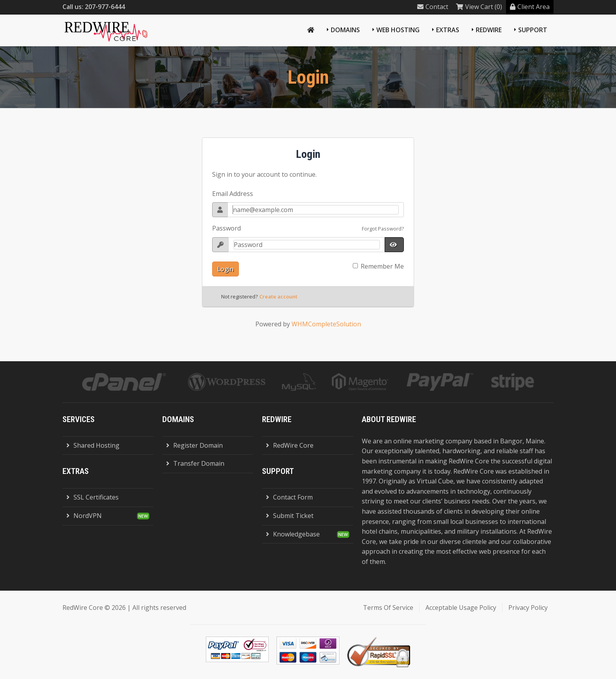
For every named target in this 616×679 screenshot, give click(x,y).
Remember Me (382, 266)
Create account (278, 296)
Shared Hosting (93, 445)
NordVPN (84, 516)
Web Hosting (398, 30)
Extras (448, 30)
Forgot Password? (383, 229)
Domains (345, 30)
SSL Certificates (93, 497)
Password (226, 228)
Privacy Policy (528, 608)
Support (533, 30)
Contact (433, 7)
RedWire (489, 30)
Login (225, 269)
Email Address (233, 194)
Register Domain (194, 445)
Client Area (530, 7)
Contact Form (289, 497)
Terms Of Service (388, 608)
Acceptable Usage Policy (461, 608)
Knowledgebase (293, 534)
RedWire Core (290, 445)
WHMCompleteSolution (326, 324)
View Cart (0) (479, 7)
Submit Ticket (290, 516)
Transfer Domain (195, 463)
